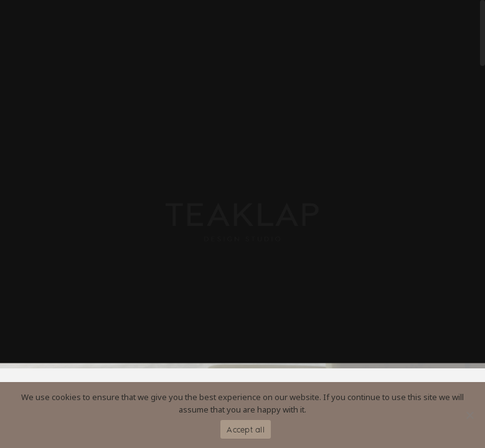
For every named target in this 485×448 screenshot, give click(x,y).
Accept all (246, 430)
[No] (469, 415)
